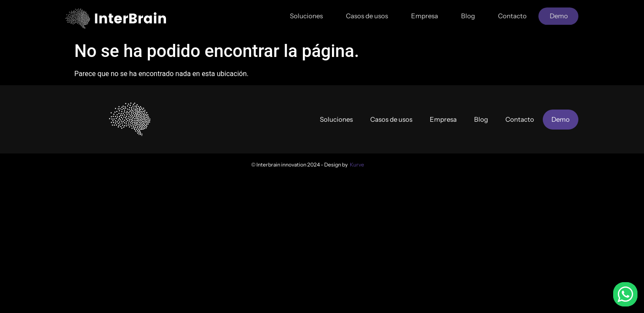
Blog (468, 13)
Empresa (425, 13)
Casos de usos (367, 13)
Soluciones (306, 13)
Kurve (357, 165)
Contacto (512, 13)
